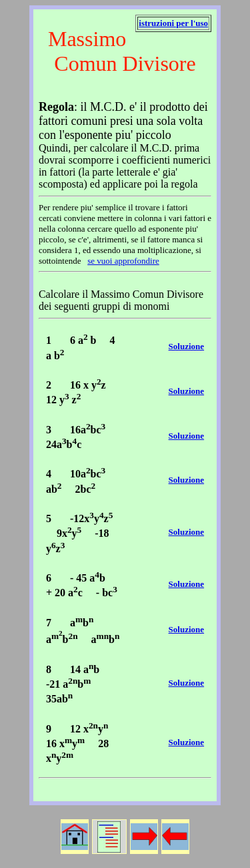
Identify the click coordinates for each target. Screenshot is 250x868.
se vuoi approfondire (123, 261)
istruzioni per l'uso (173, 23)
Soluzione (186, 346)
